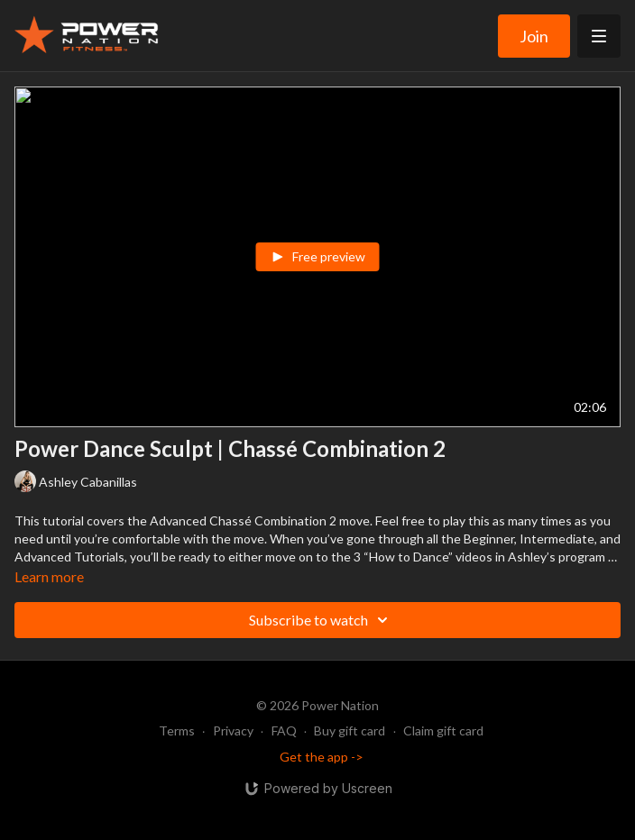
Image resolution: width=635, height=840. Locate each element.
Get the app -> (322, 757)
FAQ (284, 730)
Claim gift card (443, 730)
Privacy (233, 730)
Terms (177, 730)
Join (534, 36)
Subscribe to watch (321, 620)
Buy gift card (350, 730)
